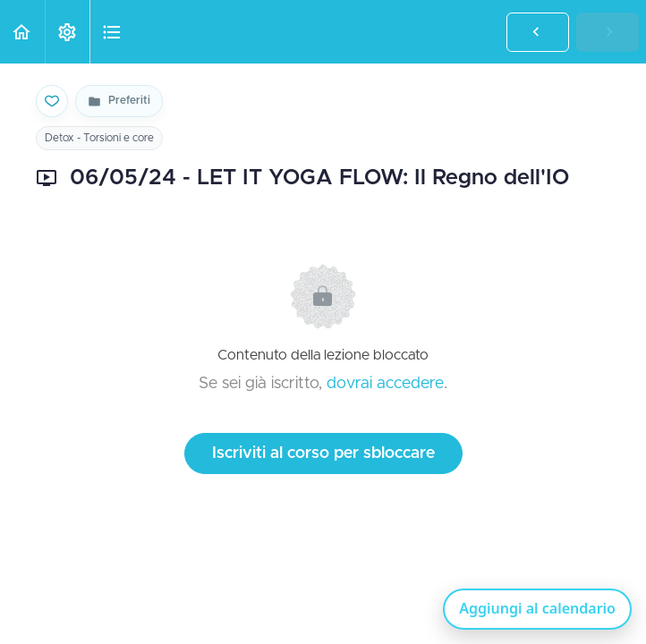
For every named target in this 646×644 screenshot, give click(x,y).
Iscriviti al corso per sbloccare (323, 453)
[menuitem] (67, 32)
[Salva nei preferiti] (52, 101)
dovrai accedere (385, 384)
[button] (22, 32)
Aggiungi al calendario (537, 608)
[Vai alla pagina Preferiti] (119, 101)
